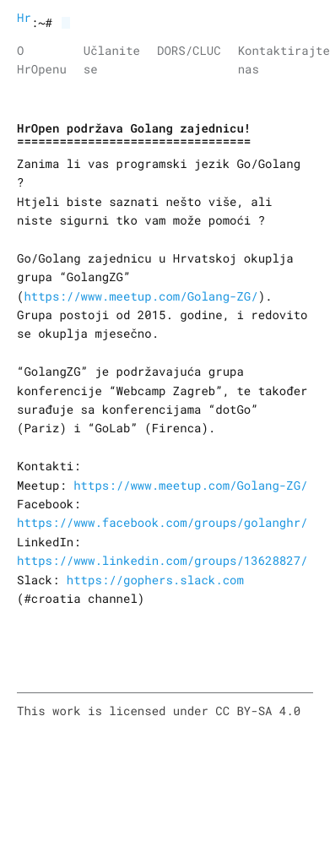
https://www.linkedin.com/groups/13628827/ (162, 560)
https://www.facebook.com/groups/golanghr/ (162, 522)
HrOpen (24, 17)
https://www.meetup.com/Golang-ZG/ (141, 296)
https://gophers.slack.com (155, 580)
